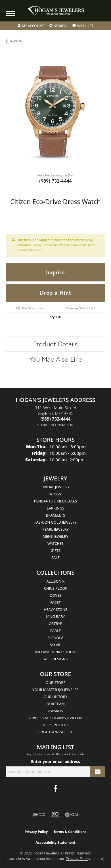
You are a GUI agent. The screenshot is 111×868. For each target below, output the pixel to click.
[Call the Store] (56, 419)
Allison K (56, 581)
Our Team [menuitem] (55, 704)
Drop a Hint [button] (55, 293)
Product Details (55, 344)
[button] (31, 26)
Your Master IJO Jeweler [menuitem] (55, 690)
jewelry (16, 41)
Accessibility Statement (55, 842)
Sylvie (56, 645)
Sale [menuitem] (55, 557)
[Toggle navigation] (10, 13)
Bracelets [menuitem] (55, 515)
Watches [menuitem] (55, 543)
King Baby (55, 616)
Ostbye (55, 624)
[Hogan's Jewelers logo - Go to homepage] (56, 11)
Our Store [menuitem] (56, 683)
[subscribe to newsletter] (98, 772)
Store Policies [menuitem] (56, 725)
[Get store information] (55, 425)
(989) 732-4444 (55, 181)
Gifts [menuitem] (55, 550)
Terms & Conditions (70, 832)
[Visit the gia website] (72, 815)
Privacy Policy (36, 832)
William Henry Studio (55, 652)
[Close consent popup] (102, 859)
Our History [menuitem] (56, 697)
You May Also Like (55, 359)
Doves (55, 595)
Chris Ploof (55, 588)
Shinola (55, 638)
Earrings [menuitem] (56, 508)
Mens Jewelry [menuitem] (55, 536)
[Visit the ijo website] (39, 815)
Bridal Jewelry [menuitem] (55, 487)
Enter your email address (55, 761)
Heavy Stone (55, 609)
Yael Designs (56, 659)
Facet (55, 602)
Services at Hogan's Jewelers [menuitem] (56, 718)
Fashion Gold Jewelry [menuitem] (55, 522)
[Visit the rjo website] (55, 815)
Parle (55, 631)
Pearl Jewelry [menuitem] (55, 529)
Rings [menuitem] (55, 494)
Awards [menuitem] (56, 711)
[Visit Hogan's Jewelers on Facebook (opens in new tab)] (55, 789)
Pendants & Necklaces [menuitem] (55, 501)
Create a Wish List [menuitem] (55, 732)
